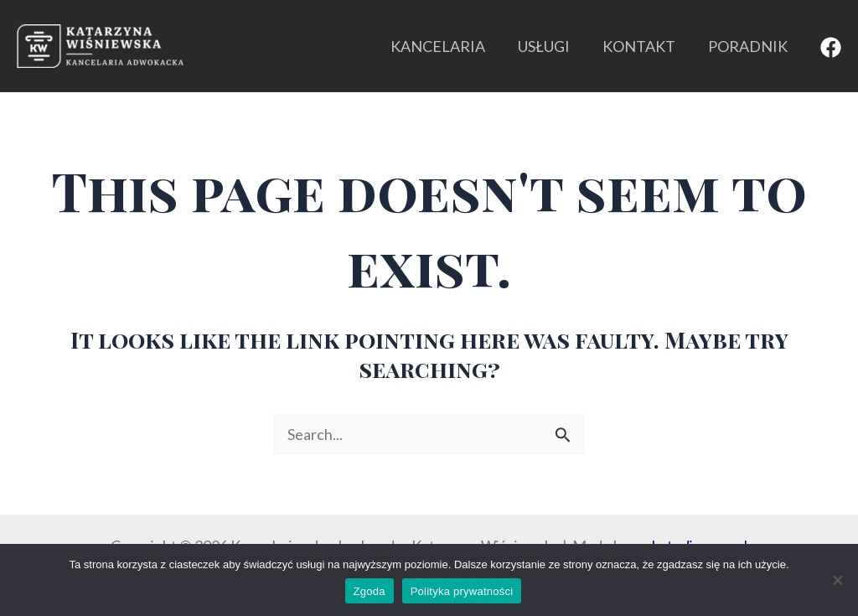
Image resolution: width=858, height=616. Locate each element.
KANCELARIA (446, 46)
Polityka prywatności (462, 591)
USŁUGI (550, 46)
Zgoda (370, 591)
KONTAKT (642, 46)
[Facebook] (831, 47)
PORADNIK (749, 46)
